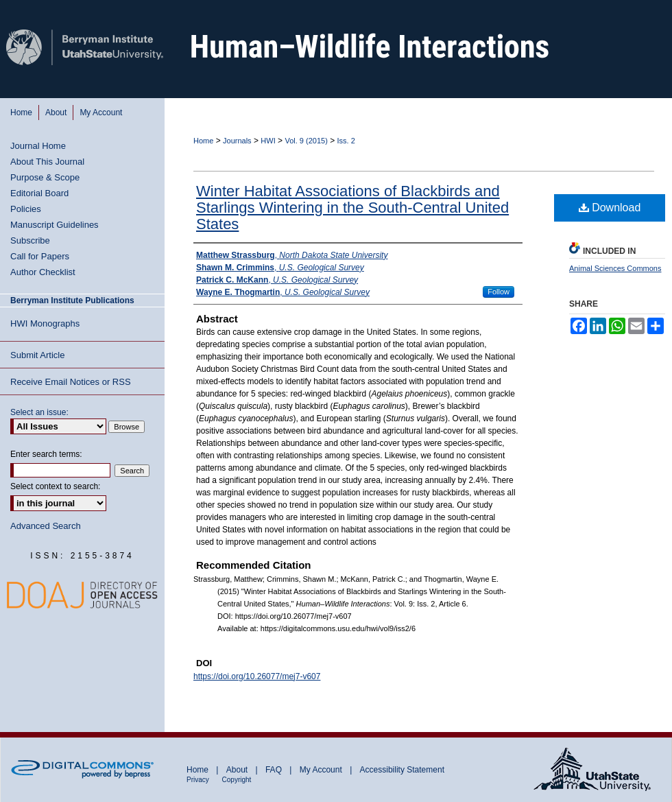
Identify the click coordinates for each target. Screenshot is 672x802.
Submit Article (37, 355)
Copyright (237, 780)
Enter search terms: (46, 454)
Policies (26, 209)
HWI (268, 141)
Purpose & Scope (45, 177)
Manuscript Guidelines (55, 225)
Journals (237, 141)
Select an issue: (39, 412)
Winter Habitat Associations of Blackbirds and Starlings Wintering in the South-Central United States (352, 208)
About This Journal (47, 162)
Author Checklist (43, 272)
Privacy (199, 780)
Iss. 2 (346, 141)
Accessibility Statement (402, 770)
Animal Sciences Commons (615, 268)
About (238, 770)
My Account (322, 770)
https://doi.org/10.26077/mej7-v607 (257, 676)
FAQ (275, 770)
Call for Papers (40, 256)
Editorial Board (39, 193)
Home (203, 141)
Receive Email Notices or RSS (71, 382)
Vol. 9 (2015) (306, 141)
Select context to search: (55, 486)
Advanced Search (46, 526)
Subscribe (30, 240)
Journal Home (38, 146)
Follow (499, 292)
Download (610, 208)
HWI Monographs (45, 323)
